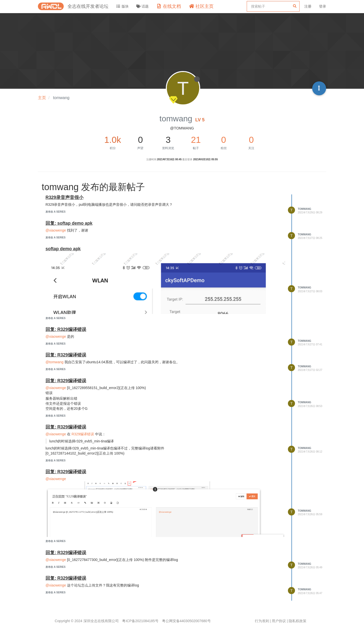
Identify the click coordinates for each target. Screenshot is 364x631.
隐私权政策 (298, 621)
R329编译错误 (83, 434)
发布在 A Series (55, 212)
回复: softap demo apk (69, 223)
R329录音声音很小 (64, 197)
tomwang (304, 209)
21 (196, 140)
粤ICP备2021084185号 (140, 621)
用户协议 (279, 621)
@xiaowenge (56, 230)
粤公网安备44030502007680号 (186, 621)
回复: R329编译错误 (66, 329)
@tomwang (54, 362)
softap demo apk (63, 249)
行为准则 (262, 621)
